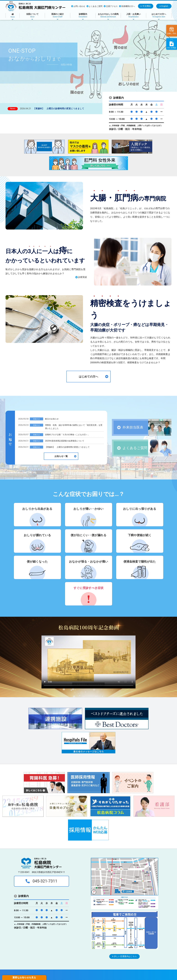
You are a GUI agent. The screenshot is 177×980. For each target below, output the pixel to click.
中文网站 (146, 6)
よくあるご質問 (95, 6)
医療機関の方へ (127, 6)
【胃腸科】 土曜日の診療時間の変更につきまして (59, 109)
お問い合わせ (78, 6)
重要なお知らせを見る (24, 978)
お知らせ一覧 (65, 456)
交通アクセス (111, 6)
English (164, 6)
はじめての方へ (94, 377)
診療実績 (81, 277)
